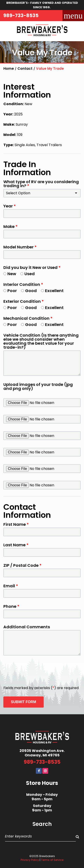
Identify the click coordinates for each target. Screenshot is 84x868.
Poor (10, 291)
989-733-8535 (21, 15)
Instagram (45, 771)
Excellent (52, 291)
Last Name (16, 545)
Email (11, 586)
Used (28, 274)
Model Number (20, 247)
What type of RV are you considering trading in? (41, 184)
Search (42, 824)
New (10, 274)
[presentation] (37, 671)
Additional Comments (27, 627)
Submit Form (24, 702)
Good (29, 291)
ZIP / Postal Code (22, 565)
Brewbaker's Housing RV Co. (42, 31)
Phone (11, 606)
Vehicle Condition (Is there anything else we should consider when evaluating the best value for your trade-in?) (41, 341)
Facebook (39, 771)
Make (10, 227)
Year (10, 206)
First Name (16, 524)
